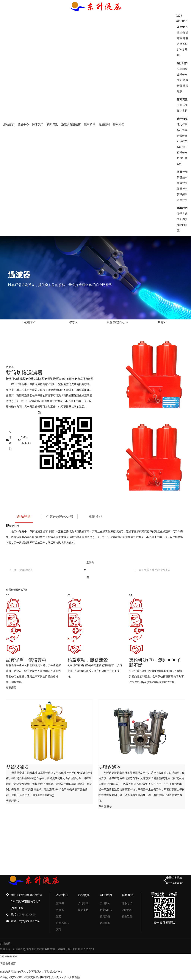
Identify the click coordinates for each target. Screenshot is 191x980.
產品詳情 (24, 516)
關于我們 (38, 124)
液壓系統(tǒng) (65, 923)
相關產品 (95, 516)
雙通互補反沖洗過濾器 (157, 570)
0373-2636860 (8, 956)
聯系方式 (182, 214)
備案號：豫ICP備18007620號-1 (76, 949)
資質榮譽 (105, 916)
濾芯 (186, 38)
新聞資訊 (52, 124)
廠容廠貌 (105, 923)
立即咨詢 (182, 219)
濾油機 (181, 33)
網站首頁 (9, 124)
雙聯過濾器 (26, 570)
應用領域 (90, 124)
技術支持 (182, 111)
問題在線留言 (8, 963)
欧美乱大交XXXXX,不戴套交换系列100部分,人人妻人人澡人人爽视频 (40, 977)
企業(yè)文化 (107, 910)
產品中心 (23, 124)
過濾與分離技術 (71, 124)
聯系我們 (118, 124)
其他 (59, 929)
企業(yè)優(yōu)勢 (60, 516)
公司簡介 (182, 69)
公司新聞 (182, 105)
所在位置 (127, 916)
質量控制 (104, 124)
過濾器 (60, 910)
